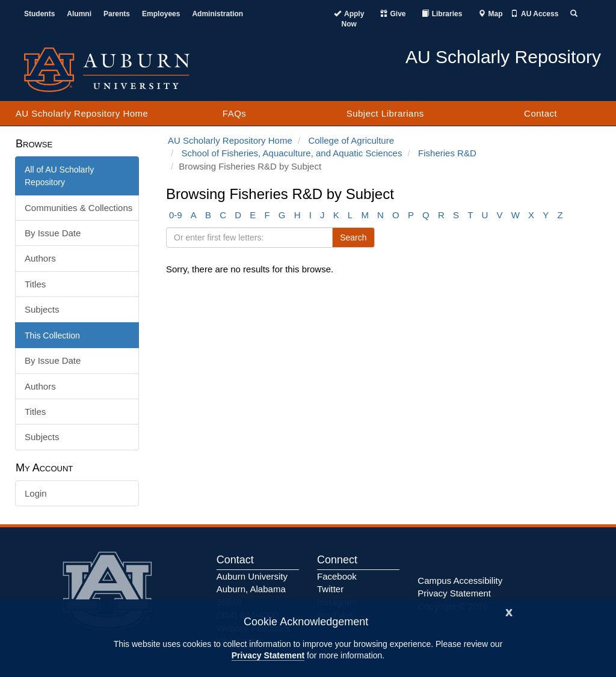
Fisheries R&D (447, 153)
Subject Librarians (385, 113)
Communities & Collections (79, 208)
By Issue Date (53, 233)
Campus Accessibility (460, 581)
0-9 (176, 215)
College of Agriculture (351, 140)
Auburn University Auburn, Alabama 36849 (252, 589)
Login (36, 493)
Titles (35, 284)
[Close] (509, 611)
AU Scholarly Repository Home (82, 113)
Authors (40, 258)
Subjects (42, 309)
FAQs (235, 113)
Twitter (330, 589)
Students (39, 14)
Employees (161, 14)
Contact (541, 113)
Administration (217, 14)
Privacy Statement (268, 655)
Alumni (79, 14)
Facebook (337, 576)
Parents (117, 14)
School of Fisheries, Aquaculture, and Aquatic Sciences (292, 153)
